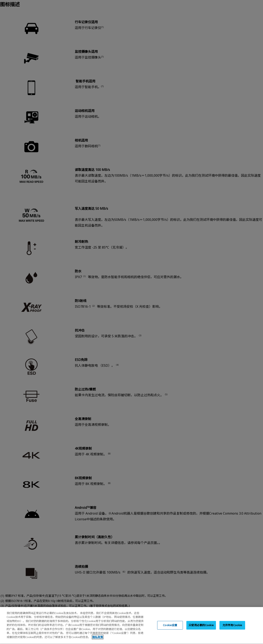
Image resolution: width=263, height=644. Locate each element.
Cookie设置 (170, 633)
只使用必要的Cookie (201, 633)
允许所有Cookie (232, 633)
